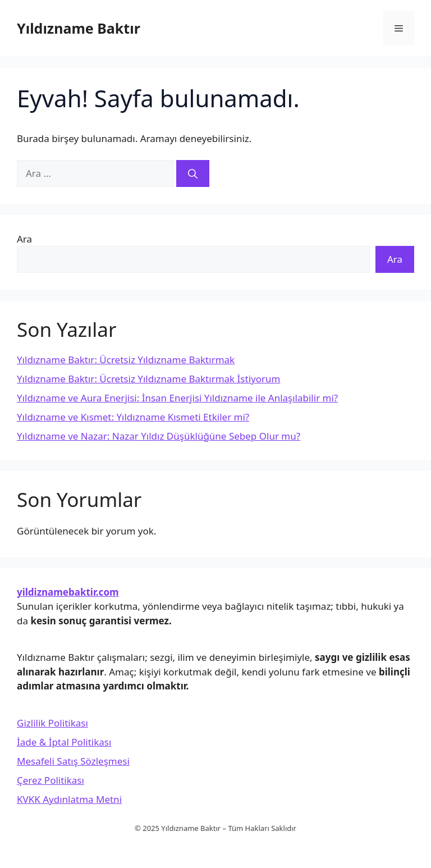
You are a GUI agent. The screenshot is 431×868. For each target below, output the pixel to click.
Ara (24, 239)
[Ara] (193, 173)
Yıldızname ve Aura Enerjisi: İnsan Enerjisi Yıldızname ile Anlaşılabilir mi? (177, 398)
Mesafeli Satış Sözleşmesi (73, 761)
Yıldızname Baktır (79, 28)
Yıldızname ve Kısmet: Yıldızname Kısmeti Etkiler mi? (133, 417)
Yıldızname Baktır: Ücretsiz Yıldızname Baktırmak (126, 360)
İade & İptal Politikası (64, 742)
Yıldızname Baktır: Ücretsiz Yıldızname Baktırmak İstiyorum (148, 379)
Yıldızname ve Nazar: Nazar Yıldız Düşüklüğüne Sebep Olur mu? (159, 436)
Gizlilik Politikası (52, 723)
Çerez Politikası (51, 780)
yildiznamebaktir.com (68, 592)
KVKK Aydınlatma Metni (69, 799)
